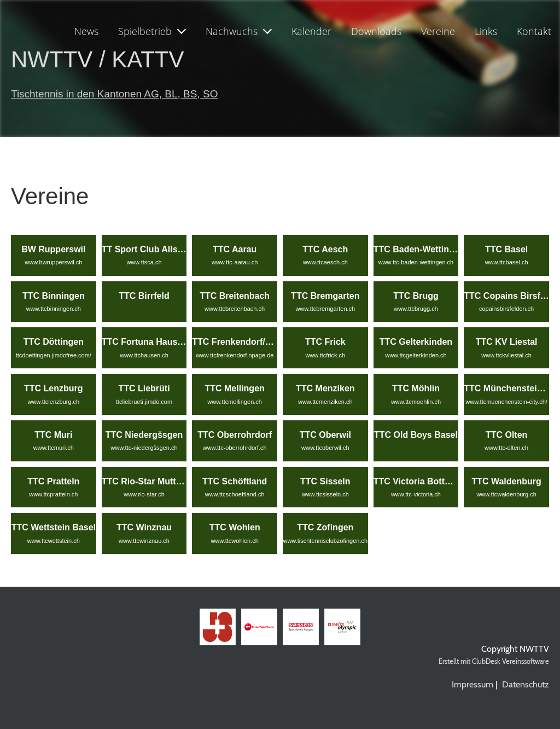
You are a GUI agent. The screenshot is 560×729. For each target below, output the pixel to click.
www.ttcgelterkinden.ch (416, 355)
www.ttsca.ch (144, 262)
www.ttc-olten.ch (506, 448)
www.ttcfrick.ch (325, 355)
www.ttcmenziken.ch (325, 402)
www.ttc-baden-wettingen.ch (416, 262)
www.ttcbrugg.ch (416, 309)
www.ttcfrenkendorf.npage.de (235, 355)
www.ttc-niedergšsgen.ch (144, 448)
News (86, 31)
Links (486, 31)
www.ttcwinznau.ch (144, 541)
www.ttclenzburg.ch (53, 402)
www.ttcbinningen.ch (54, 309)
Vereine (438, 31)
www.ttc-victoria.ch (416, 494)
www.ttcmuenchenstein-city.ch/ (506, 402)
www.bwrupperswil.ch (53, 262)
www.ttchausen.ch (144, 355)
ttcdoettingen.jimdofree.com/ (54, 355)
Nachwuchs (239, 31)
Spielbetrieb (152, 31)
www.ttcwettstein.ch (54, 541)
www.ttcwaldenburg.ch (506, 494)
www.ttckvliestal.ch (506, 355)
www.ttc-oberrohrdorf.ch (235, 448)
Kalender (311, 31)
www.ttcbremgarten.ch (325, 309)
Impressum (472, 684)
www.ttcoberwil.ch (325, 448)
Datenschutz (526, 684)
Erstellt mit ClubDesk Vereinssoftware (494, 661)
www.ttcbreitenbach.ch (235, 309)
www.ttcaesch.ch (325, 262)
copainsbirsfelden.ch (506, 309)
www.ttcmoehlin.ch (416, 402)
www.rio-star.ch (144, 494)
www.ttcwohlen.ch (234, 541)
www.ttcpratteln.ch (53, 494)
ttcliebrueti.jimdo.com (144, 402)
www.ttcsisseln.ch (325, 494)
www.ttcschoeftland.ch (235, 494)
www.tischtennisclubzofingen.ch (325, 541)
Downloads (376, 31)
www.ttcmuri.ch (54, 448)
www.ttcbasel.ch (507, 262)
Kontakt (534, 31)
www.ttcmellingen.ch (235, 402)
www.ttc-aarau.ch (235, 262)
